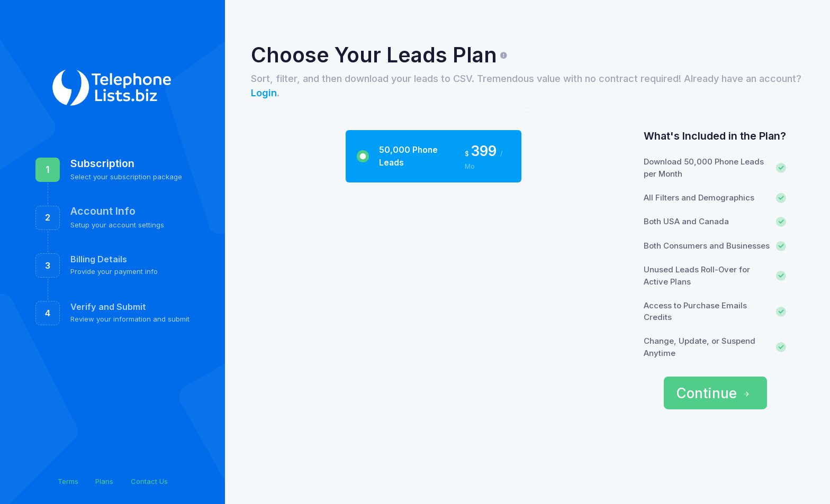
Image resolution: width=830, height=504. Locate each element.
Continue (714, 393)
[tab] (433, 157)
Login (264, 93)
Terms (68, 481)
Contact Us (149, 481)
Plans (104, 481)
